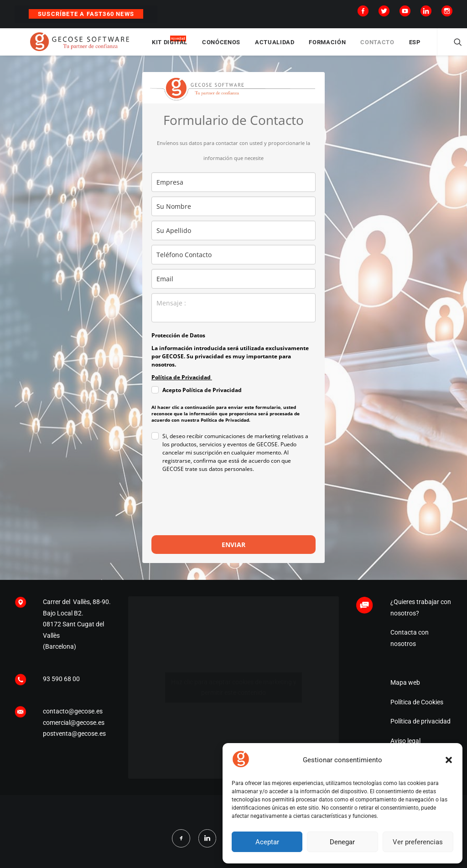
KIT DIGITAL (200, 47)
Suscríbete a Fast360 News (86, 14)
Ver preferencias (418, 842)
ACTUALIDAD (305, 47)
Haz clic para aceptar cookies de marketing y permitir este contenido (234, 696)
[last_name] (233, 239)
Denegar (342, 842)
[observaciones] (233, 316)
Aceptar (267, 842)
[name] (233, 215)
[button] (449, 760)
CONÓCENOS (251, 47)
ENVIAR (233, 553)
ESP (444, 47)
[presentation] (221, 517)
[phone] (233, 263)
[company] (233, 191)
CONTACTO (407, 47)
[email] (233, 287)
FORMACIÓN (357, 47)
